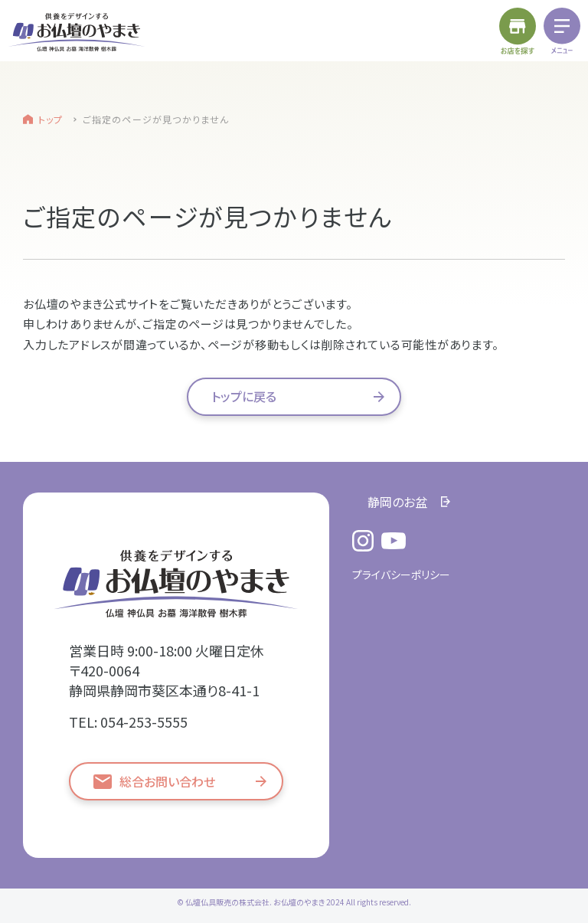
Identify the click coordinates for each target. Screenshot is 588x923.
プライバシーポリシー (401, 574)
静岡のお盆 (397, 502)
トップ (51, 119)
